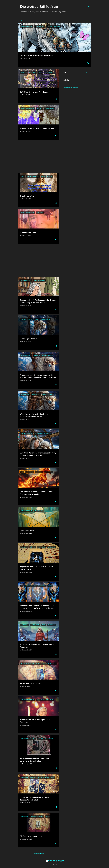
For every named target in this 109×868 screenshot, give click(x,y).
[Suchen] (89, 7)
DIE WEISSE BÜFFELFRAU (28, 20)
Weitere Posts (39, 854)
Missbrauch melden (71, 88)
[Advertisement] (38, 156)
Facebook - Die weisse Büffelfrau (53, 20)
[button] (88, 63)
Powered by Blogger (54, 861)
